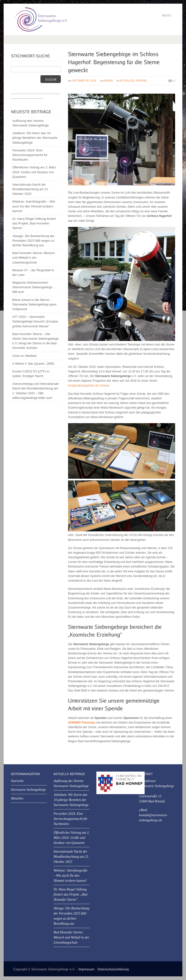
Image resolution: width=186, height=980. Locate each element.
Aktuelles (127, 81)
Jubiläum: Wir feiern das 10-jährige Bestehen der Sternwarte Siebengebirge (35, 138)
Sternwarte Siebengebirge (28, 790)
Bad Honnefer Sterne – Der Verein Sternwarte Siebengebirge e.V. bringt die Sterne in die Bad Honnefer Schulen (35, 341)
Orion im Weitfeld (24, 356)
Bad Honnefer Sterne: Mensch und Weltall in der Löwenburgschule (34, 258)
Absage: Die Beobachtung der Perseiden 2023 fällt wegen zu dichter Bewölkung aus (33, 241)
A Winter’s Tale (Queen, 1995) (33, 364)
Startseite (17, 781)
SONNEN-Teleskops (82, 723)
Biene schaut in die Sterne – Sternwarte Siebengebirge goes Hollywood (34, 304)
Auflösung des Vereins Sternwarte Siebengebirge (31, 123)
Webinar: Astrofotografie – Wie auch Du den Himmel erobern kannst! (34, 206)
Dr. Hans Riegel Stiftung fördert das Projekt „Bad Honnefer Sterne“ (34, 223)
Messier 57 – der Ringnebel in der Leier (33, 272)
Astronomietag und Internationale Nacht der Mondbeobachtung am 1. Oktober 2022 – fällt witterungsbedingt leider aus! (36, 391)
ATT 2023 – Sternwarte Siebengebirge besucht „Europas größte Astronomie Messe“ (35, 321)
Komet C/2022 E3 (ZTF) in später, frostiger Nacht (31, 374)
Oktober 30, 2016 (84, 81)
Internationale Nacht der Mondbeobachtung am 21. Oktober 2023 (31, 189)
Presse (142, 81)
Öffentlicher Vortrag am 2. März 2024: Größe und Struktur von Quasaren (34, 172)
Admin (108, 81)
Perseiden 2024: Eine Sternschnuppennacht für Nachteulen (30, 155)
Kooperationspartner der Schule (89, 386)
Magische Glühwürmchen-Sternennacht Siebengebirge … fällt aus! (34, 287)
